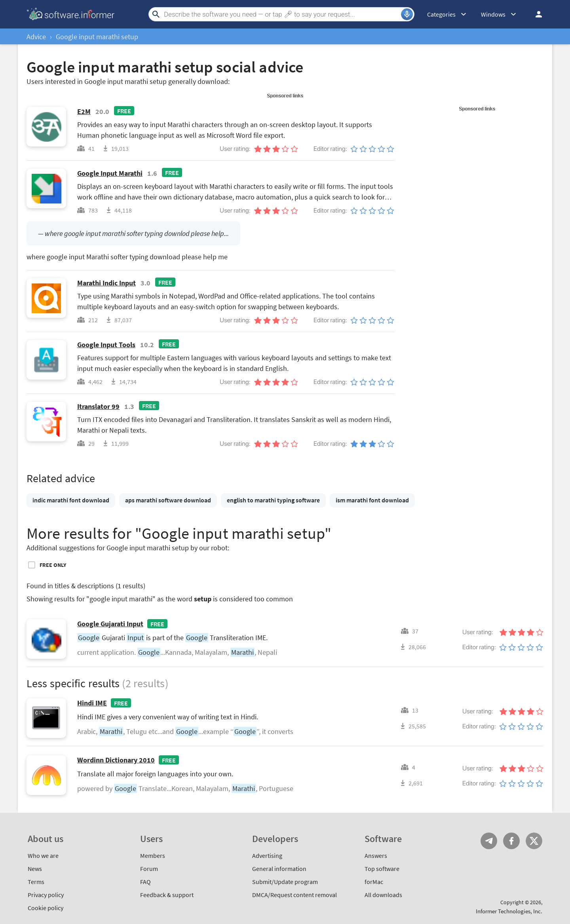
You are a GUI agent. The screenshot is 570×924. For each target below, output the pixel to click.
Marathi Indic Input (106, 283)
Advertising (267, 856)
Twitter (534, 841)
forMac (374, 882)
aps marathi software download (168, 500)
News (35, 869)
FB (511, 841)
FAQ (145, 882)
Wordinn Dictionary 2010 (116, 760)
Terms (36, 882)
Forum (149, 869)
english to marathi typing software (273, 500)
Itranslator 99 (98, 406)
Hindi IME (92, 703)
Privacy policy (46, 895)
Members (153, 856)
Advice (36, 37)
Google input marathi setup (97, 37)
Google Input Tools (106, 345)
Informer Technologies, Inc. (509, 911)
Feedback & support (167, 895)
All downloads (383, 895)
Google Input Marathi (110, 173)
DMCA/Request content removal (294, 895)
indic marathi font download (71, 500)
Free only (53, 565)
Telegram (489, 841)
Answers (376, 856)
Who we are (43, 856)
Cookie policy (46, 908)
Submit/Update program (285, 882)
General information (279, 869)
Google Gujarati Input (110, 624)
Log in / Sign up (535, 14)
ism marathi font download (372, 500)
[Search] (281, 14)
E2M (84, 111)
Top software (382, 869)
